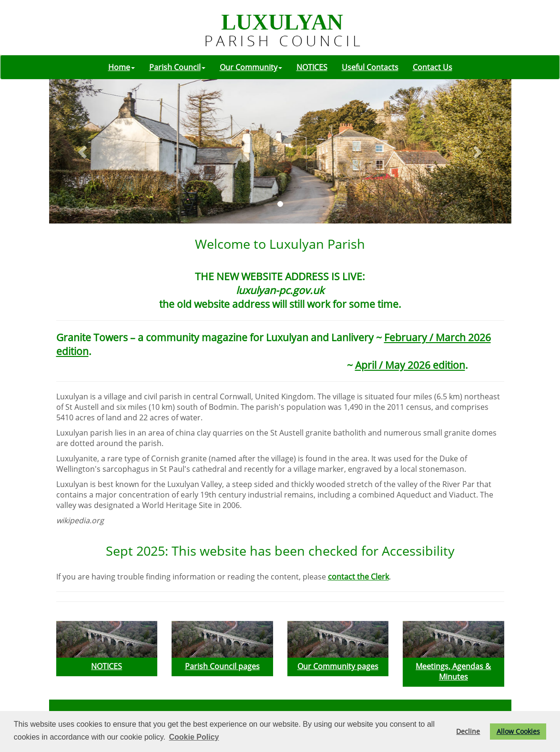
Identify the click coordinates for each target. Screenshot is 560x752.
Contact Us (433, 67)
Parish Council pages (222, 666)
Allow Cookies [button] (518, 731)
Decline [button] (468, 731)
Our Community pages (338, 666)
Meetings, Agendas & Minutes (453, 671)
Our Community (251, 67)
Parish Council (177, 67)
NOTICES (312, 67)
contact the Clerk (358, 577)
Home (122, 67)
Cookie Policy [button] (194, 737)
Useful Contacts (370, 67)
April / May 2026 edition (410, 365)
